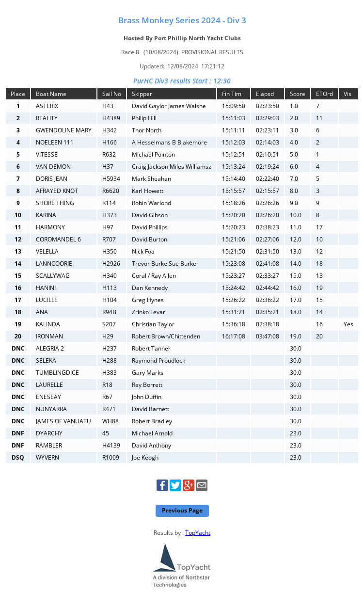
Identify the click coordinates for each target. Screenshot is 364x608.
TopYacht (198, 533)
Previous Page (182, 510)
